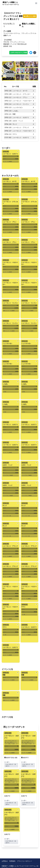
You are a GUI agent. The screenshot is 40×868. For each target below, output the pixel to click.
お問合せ (5, 861)
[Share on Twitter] (31, 53)
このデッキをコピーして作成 (18, 53)
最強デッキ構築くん (11, 3)
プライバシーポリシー (25, 861)
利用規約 (12, 861)
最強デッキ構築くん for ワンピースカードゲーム (19, 866)
